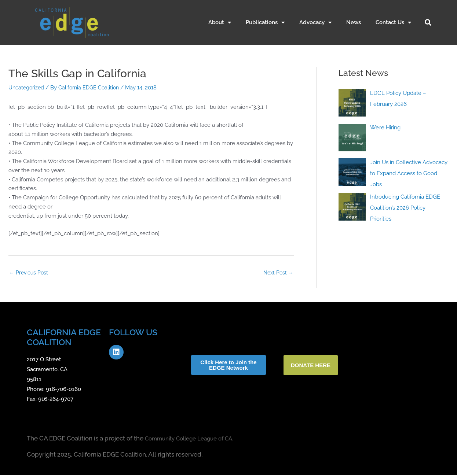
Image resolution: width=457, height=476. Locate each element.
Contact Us (393, 23)
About (220, 23)
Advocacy (315, 23)
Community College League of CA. (195, 439)
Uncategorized (27, 88)
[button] (428, 22)
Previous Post (30, 273)
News (354, 22)
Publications (265, 23)
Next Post (277, 273)
